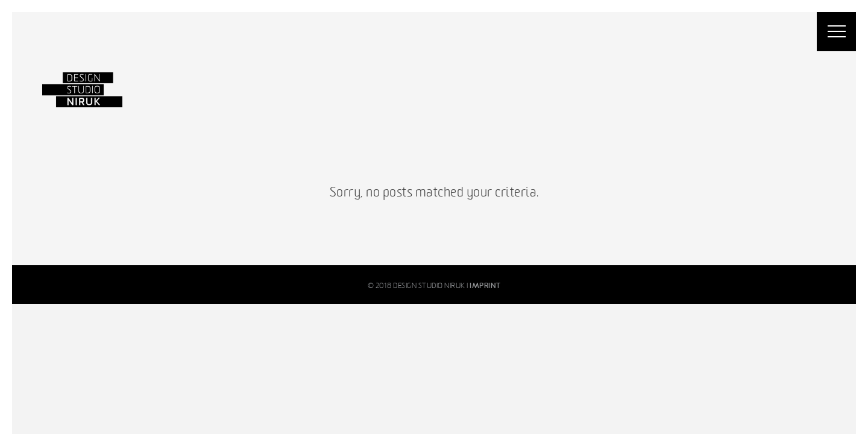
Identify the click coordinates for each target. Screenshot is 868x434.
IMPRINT (485, 286)
